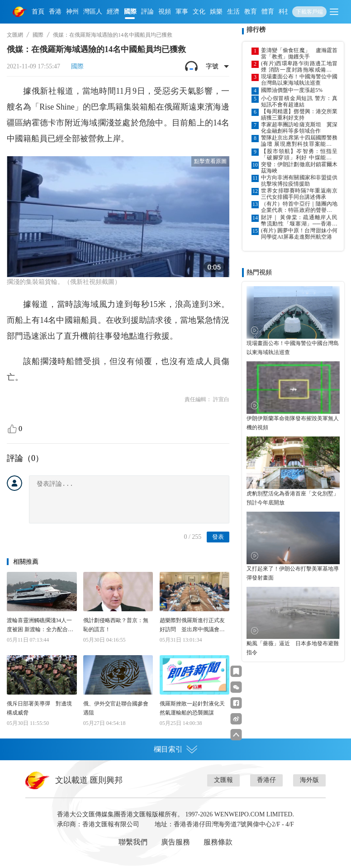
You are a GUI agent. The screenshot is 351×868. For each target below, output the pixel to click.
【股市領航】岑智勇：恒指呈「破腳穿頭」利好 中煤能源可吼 (299, 154)
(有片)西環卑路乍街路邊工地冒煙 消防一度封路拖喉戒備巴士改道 (299, 67)
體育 (268, 12)
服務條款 (218, 842)
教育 (251, 12)
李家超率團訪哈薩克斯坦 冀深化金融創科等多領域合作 (299, 128)
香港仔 (266, 780)
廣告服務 (175, 842)
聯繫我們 (133, 842)
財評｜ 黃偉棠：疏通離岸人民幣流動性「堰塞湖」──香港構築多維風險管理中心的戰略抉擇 (299, 221)
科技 (285, 12)
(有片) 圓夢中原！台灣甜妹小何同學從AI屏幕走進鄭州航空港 (299, 234)
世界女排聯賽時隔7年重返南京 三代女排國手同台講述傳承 (299, 194)
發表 (218, 537)
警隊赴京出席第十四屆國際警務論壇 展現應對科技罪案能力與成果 (299, 141)
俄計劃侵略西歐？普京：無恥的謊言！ (116, 625)
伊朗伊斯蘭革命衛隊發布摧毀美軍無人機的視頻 (293, 423)
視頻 (165, 12)
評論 (147, 12)
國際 (130, 12)
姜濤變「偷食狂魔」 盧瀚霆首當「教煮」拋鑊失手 (299, 53)
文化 (199, 12)
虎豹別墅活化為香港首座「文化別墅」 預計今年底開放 (293, 498)
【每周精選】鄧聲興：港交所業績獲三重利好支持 (299, 115)
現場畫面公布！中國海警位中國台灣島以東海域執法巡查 (299, 80)
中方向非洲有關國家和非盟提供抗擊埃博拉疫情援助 (299, 181)
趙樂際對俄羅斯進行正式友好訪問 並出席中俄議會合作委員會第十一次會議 (192, 626)
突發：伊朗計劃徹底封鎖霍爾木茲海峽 (299, 168)
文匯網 (15, 35)
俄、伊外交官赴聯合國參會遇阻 (116, 708)
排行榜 (256, 30)
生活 (233, 12)
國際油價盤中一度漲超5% (292, 90)
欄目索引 (175, 749)
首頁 (38, 12)
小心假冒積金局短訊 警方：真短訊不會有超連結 (299, 101)
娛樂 (216, 12)
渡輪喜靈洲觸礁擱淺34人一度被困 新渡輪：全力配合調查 (40, 626)
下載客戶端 (309, 12)
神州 (72, 12)
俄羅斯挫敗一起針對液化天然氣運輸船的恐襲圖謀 (192, 708)
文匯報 (223, 780)
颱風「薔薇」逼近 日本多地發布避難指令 (293, 648)
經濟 (113, 12)
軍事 (182, 12)
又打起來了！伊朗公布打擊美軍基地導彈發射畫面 (293, 573)
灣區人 (93, 12)
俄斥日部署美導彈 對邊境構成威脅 (39, 708)
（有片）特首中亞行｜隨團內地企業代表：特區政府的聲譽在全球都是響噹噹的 (299, 207)
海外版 (309, 780)
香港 (55, 12)
